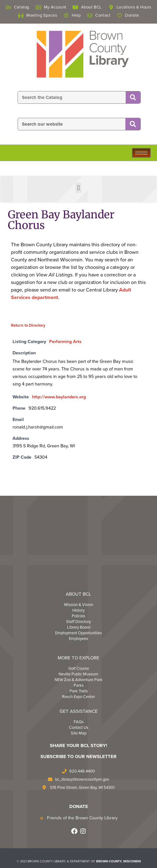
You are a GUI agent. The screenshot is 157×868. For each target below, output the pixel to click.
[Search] (133, 98)
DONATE (79, 806)
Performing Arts (65, 342)
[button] (78, 188)
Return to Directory (28, 325)
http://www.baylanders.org (59, 397)
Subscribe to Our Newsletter (78, 756)
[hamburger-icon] (141, 153)
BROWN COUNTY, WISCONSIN (118, 861)
